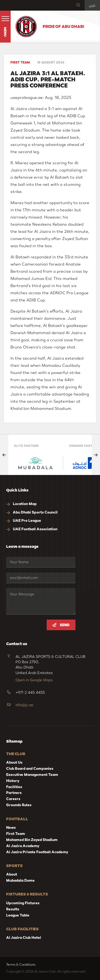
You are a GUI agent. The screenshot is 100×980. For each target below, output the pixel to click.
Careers (13, 799)
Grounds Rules (19, 805)
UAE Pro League (24, 521)
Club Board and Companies (30, 769)
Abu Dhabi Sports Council (32, 512)
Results (13, 909)
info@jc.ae (24, 705)
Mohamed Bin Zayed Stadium (32, 840)
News (11, 828)
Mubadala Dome (20, 880)
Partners (14, 793)
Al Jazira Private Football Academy (37, 852)
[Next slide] (96, 455)
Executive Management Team (32, 775)
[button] (5, 27)
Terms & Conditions (22, 965)
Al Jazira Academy (23, 846)
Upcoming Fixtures (23, 903)
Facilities (14, 787)
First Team (16, 834)
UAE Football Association (32, 529)
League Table (18, 915)
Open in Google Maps (34, 680)
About (12, 874)
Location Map (21, 504)
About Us (14, 762)
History (13, 781)
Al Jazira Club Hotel (24, 938)
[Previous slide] (4, 455)
